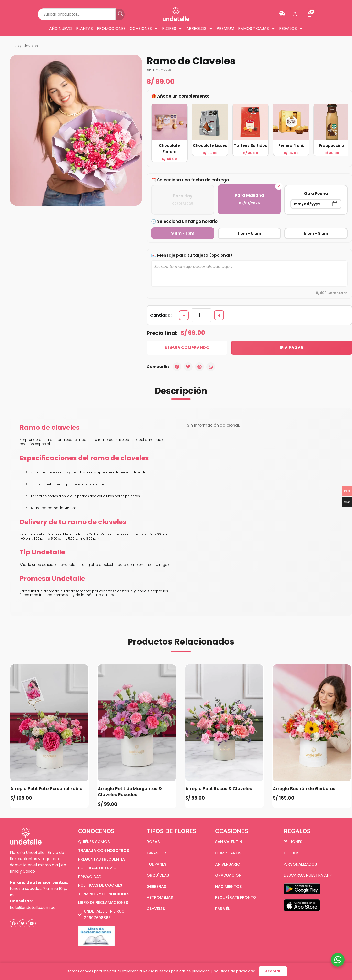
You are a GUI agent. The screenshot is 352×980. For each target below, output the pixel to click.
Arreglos (199, 29)
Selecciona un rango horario (187, 221)
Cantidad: (161, 315)
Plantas (84, 29)
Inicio (14, 46)
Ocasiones (144, 29)
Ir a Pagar (292, 348)
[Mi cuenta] (295, 14)
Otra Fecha (316, 200)
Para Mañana (249, 199)
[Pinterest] (199, 367)
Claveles (30, 46)
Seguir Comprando (187, 348)
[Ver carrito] (309, 14)
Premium (225, 29)
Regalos (291, 29)
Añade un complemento (183, 96)
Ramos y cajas (257, 29)
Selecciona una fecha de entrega (193, 180)
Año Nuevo (61, 29)
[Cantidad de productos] (201, 315)
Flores (172, 29)
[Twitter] (188, 367)
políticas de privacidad (235, 971)
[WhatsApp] (211, 367)
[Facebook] (177, 367)
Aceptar (273, 971)
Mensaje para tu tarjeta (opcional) (195, 255)
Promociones (111, 29)
